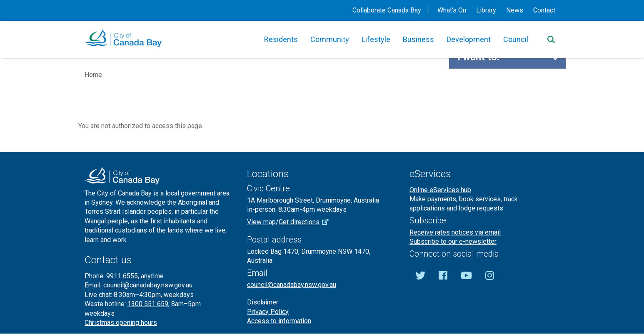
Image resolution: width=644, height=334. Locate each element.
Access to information (279, 321)
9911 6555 (122, 276)
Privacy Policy (268, 312)
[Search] (551, 40)
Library (486, 10)
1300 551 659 (148, 304)
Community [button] (330, 39)
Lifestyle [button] (376, 39)
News (515, 10)
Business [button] (418, 39)
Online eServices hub (440, 190)
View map (261, 222)
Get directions (307, 222)
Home (93, 75)
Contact (544, 10)
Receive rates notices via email (455, 232)
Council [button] (516, 39)
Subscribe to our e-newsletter (453, 241)
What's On (452, 10)
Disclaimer (263, 302)
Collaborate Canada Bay (387, 10)
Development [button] (469, 39)
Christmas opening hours (121, 323)
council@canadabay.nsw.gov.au (148, 285)
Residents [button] (281, 39)
